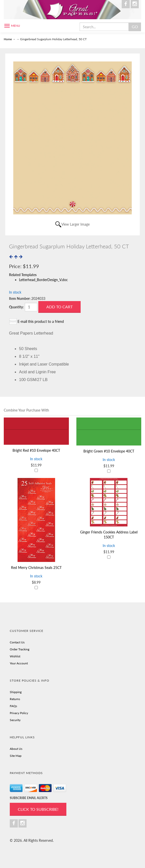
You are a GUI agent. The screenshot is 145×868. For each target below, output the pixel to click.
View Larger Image (76, 224)
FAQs (13, 706)
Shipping (16, 692)
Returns (15, 699)
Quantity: (16, 307)
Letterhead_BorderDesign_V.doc (43, 280)
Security (15, 720)
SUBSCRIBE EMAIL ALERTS (29, 798)
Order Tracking (20, 649)
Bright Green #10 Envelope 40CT (109, 451)
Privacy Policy (19, 713)
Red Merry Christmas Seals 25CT (36, 568)
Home (8, 39)
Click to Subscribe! (38, 809)
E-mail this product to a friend (41, 321)
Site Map (16, 756)
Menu (16, 26)
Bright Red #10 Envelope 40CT (36, 450)
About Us (16, 749)
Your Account (19, 663)
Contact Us (17, 642)
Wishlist (15, 656)
